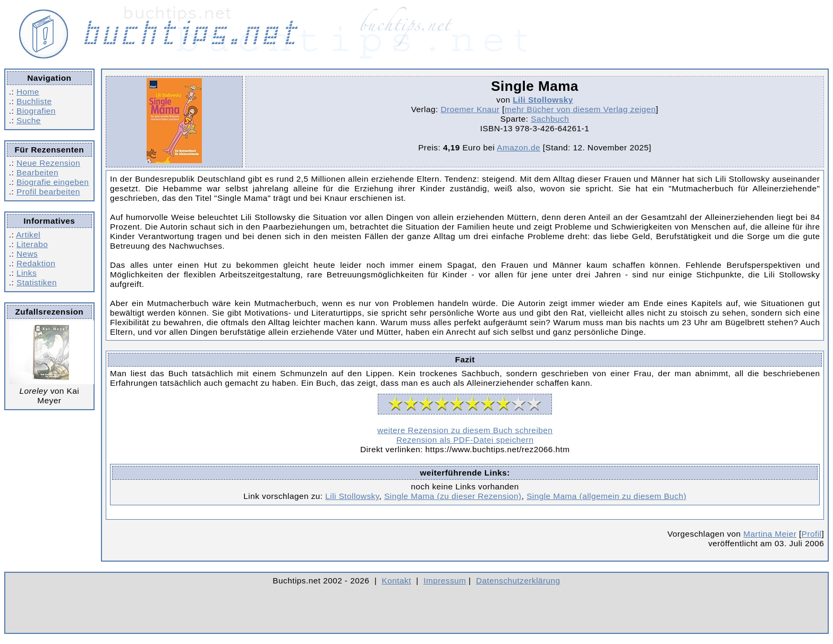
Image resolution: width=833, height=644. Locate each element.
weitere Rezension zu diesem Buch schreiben (465, 430)
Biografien (36, 111)
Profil (812, 534)
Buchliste (34, 101)
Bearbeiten (37, 172)
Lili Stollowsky (543, 100)
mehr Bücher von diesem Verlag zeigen (580, 109)
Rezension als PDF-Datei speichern (465, 440)
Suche (29, 120)
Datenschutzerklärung (518, 581)
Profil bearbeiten (48, 192)
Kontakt (397, 581)
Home (28, 92)
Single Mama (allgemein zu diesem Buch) (606, 496)
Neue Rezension (48, 163)
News (27, 254)
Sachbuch (550, 119)
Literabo (32, 244)
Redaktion (36, 263)
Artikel (28, 235)
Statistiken (37, 282)
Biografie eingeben (53, 182)
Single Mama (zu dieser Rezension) (453, 496)
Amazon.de (518, 147)
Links (27, 273)
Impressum (445, 581)
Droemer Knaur (470, 109)
